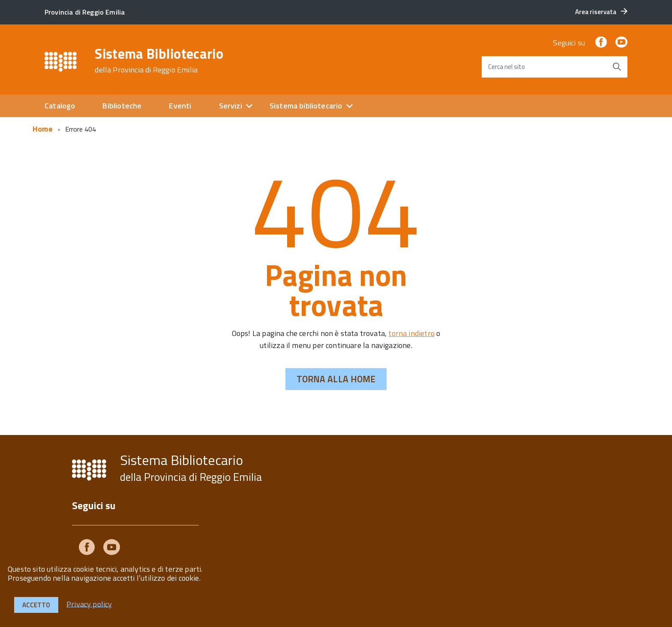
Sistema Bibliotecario (159, 60)
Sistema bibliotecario (306, 106)
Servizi (231, 106)
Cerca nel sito (507, 67)
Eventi (180, 106)
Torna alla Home (336, 379)
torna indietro (411, 333)
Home (43, 129)
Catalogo (60, 106)
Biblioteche (122, 106)
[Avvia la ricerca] (617, 67)
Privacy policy (89, 604)
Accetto (36, 605)
